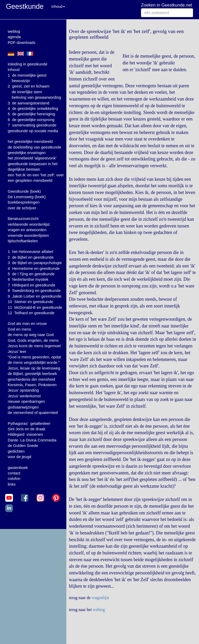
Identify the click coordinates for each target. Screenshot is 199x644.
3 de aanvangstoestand (29, 103)
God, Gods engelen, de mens (33, 340)
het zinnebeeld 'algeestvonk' (32, 158)
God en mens (19, 329)
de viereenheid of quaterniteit (33, 412)
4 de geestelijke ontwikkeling (33, 108)
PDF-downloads (22, 42)
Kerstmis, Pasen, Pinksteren (32, 385)
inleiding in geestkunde (28, 64)
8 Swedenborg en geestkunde (34, 290)
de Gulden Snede (23, 445)
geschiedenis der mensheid (31, 379)
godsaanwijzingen (23, 407)
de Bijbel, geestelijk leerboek (32, 374)
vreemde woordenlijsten (28, 235)
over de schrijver (22, 208)
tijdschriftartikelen (23, 241)
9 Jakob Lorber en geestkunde (35, 296)
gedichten (16, 451)
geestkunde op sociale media (33, 131)
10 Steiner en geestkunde (30, 302)
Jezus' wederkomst (24, 396)
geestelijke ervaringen (27, 153)
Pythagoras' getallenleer (29, 423)
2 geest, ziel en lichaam (29, 86)
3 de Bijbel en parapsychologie (35, 263)
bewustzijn (21, 81)
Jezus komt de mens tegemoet (34, 346)
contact (14, 473)
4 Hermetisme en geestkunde (34, 268)
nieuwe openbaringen (26, 401)
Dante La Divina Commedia (32, 440)
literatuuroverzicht (23, 219)
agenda (14, 37)
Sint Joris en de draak (27, 429)
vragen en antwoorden (27, 230)
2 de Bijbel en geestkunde (31, 257)
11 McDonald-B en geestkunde (35, 307)
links (12, 484)
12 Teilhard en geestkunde (31, 313)
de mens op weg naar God (31, 335)
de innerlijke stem (27, 92)
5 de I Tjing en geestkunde (31, 274)
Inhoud (58, 6)
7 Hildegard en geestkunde (31, 285)
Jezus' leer (17, 351)
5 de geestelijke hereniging (31, 114)
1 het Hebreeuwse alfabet (30, 251)
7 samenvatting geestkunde (32, 125)
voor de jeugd (20, 457)
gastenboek (18, 468)
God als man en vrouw (27, 323)
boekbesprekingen (24, 202)
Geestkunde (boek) (24, 191)
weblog (14, 31)
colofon (14, 478)
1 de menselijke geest (27, 75)
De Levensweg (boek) (27, 197)
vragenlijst (101, 598)
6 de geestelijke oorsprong (31, 120)
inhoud (14, 69)
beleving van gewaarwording (37, 97)
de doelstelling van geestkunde (34, 147)
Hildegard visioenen (25, 434)
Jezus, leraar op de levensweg (34, 368)
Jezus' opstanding (23, 390)
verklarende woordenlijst (29, 224)
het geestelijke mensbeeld (30, 141)
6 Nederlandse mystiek (28, 279)
